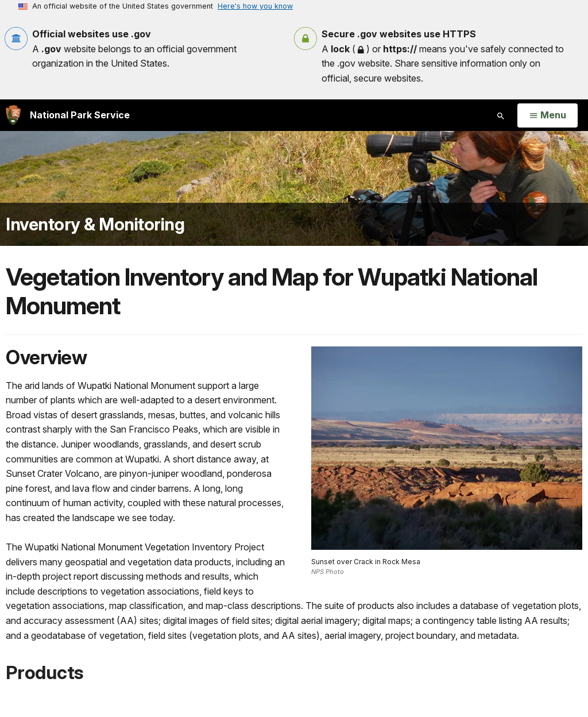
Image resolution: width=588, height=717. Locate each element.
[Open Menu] (548, 115)
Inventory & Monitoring (95, 224)
